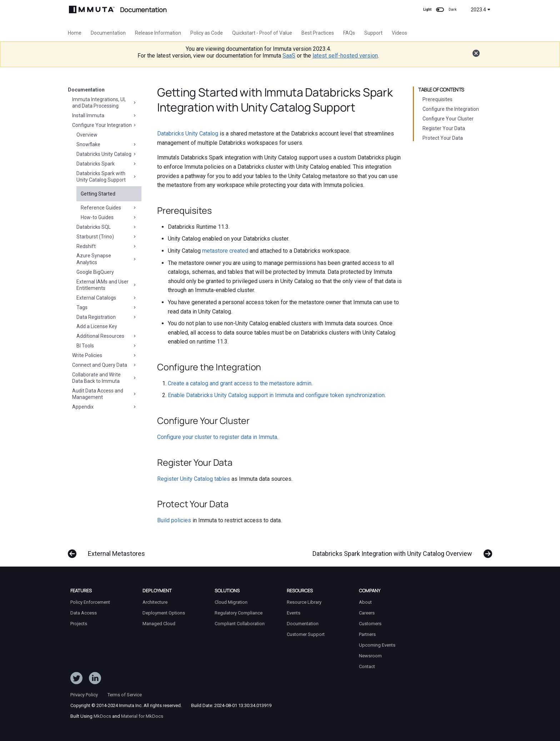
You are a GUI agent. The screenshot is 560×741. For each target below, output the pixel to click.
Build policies (174, 520)
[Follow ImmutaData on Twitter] (76, 680)
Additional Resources (107, 336)
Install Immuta (105, 115)
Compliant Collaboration (240, 624)
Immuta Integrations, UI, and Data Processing (105, 103)
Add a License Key (97, 326)
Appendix (105, 407)
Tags (107, 307)
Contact (367, 666)
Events (294, 613)
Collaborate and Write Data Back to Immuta (105, 378)
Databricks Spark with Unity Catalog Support (107, 177)
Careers (367, 613)
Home (75, 33)
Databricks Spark (107, 164)
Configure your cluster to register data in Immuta (217, 437)
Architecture (155, 602)
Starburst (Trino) (107, 237)
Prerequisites (437, 99)
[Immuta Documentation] (92, 9)
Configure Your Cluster (448, 119)
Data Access (84, 613)
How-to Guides (109, 217)
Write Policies (105, 355)
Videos (399, 33)
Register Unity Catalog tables (194, 479)
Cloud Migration (231, 602)
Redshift (107, 246)
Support (373, 33)
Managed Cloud (159, 624)
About (365, 602)
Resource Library (304, 602)
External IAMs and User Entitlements (107, 285)
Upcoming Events (377, 645)
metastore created (225, 251)
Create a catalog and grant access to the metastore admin (240, 383)
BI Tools (107, 346)
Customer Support (306, 634)
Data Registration (107, 317)
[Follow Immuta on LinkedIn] (95, 680)
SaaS (289, 56)
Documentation (108, 33)
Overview (87, 135)
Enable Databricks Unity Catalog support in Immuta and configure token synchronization (276, 395)
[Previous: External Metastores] (109, 550)
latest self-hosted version (345, 56)
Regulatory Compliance (239, 613)
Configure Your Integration (105, 125)
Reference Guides (109, 208)
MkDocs (102, 716)
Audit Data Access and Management (105, 394)
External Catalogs (107, 298)
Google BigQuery (95, 272)
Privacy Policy (84, 695)
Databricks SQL (107, 227)
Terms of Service (125, 695)
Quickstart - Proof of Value (262, 33)
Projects (79, 624)
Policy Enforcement (90, 602)
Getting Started (98, 194)
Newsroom (370, 656)
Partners (367, 634)
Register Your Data (444, 128)
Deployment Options (164, 613)
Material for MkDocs (142, 716)
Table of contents (441, 90)
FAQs (349, 33)
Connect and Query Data (105, 365)
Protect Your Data (443, 138)
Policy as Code (207, 33)
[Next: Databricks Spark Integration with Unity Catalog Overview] (400, 550)
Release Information (158, 33)
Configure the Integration (451, 109)
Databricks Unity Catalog (107, 154)
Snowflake (107, 144)
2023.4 (481, 10)
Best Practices (318, 33)
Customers (370, 624)
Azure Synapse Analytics (107, 259)
